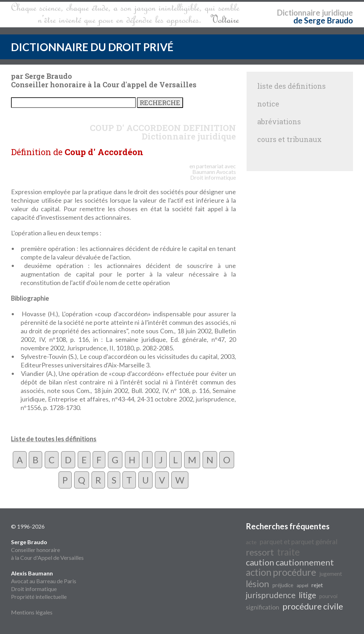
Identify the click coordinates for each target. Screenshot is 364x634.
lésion (258, 584)
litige (307, 595)
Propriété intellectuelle (39, 597)
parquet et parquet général (299, 542)
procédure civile (313, 606)
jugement (331, 573)
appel (302, 585)
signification (263, 607)
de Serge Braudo (323, 20)
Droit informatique (34, 589)
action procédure (281, 572)
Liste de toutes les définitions (54, 439)
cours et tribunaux (289, 139)
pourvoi (328, 596)
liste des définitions (291, 86)
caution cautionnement (290, 562)
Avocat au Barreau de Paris (44, 581)
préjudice (283, 585)
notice (268, 104)
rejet (317, 585)
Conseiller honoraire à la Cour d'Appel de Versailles (47, 550)
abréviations (279, 121)
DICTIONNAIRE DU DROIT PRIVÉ (92, 47)
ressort (260, 552)
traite (288, 552)
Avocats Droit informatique (213, 174)
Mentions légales (32, 612)
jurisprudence (271, 595)
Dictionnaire (299, 13)
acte (251, 542)
